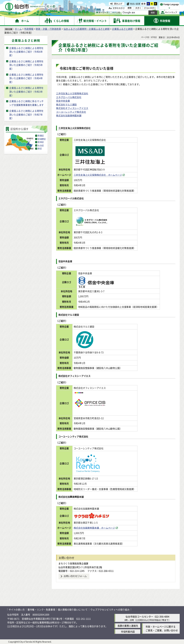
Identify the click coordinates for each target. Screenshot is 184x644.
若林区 (41, 142)
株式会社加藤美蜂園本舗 (69, 115)
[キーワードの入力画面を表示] (97, 12)
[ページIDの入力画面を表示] (111, 12)
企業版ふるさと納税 (122, 29)
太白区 (41, 145)
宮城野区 (42, 139)
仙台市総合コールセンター (139, 616)
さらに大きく (150, 8)
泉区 (40, 149)
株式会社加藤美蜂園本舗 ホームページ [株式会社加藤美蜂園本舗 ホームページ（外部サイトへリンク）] (100, 528)
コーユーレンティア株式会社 (71, 112)
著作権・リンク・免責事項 (41, 609)
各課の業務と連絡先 (128, 626)
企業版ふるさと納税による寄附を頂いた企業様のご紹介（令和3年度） (26, 91)
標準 (144, 4)
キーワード (102, 13)
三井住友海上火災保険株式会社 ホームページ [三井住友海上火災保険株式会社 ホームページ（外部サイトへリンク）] (103, 175)
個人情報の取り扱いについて (73, 609)
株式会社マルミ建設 (66, 104)
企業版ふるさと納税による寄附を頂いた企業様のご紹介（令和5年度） (26, 65)
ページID (115, 13)
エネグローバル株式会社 (69, 97)
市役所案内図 (128, 632)
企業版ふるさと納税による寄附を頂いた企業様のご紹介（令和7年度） (26, 114)
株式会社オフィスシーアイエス (72, 108)
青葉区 (41, 136)
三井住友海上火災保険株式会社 (72, 93)
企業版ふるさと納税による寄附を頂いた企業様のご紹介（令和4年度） (26, 78)
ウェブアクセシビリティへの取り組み (110, 609)
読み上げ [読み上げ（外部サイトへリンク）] (118, 4)
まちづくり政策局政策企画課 (73, 563)
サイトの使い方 (17, 609)
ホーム (18, 29)
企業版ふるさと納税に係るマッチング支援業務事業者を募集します (26, 103)
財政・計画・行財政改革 (48, 29)
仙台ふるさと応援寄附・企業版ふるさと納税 (87, 29)
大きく (138, 8)
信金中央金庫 (63, 101)
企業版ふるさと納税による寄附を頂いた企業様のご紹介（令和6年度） (26, 52)
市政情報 (29, 29)
